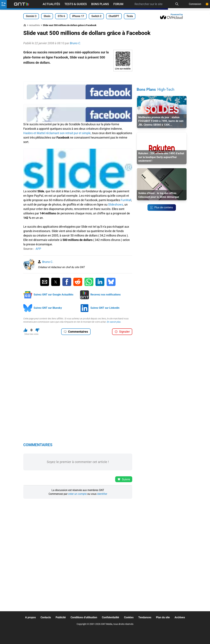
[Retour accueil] (21, 4)
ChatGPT (114, 16)
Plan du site (163, 617)
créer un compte (77, 494)
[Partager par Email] (45, 282)
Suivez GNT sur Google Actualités (53, 295)
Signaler (122, 332)
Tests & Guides (76, 4)
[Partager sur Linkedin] (100, 282)
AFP (38, 249)
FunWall (126, 200)
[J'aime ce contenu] (26, 330)
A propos (30, 617)
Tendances (145, 617)
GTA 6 (61, 16)
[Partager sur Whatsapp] (89, 282)
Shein (47, 16)
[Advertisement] (78, 76)
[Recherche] (177, 4)
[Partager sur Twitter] (56, 282)
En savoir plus (114, 322)
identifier (102, 494)
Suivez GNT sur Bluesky (48, 308)
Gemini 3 (31, 16)
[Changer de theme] (207, 4)
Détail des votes (31, 334)
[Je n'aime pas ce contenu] (37, 330)
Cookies (129, 617)
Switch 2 (96, 16)
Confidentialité (110, 617)
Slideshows (116, 204)
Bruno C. (48, 262)
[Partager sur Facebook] (67, 282)
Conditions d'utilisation (84, 617)
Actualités (51, 4)
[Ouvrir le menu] (3, 4)
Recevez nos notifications (105, 295)
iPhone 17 (78, 16)
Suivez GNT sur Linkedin (105, 308)
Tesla (130, 16)
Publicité (61, 617)
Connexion (195, 4)
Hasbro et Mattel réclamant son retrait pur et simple (57, 133)
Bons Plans (100, 4)
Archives (180, 617)
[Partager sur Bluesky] (111, 282)
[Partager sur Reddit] (78, 282)
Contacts (46, 617)
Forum (118, 4)
